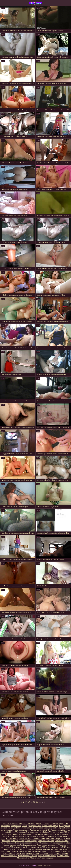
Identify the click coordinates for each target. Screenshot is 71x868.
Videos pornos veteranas (22, 834)
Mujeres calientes (33, 854)
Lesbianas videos (18, 851)
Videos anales (38, 834)
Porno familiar (27, 828)
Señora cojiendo (39, 839)
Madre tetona (24, 836)
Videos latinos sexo (17, 847)
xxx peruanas (16, 826)
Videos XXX (45, 830)
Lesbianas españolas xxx (27, 856)
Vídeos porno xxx (56, 832)
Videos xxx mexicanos (47, 836)
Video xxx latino (47, 854)
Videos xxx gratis (47, 858)
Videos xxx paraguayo (54, 839)
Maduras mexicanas (10, 824)
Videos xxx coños (22, 832)
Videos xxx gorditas (58, 830)
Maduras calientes (62, 841)
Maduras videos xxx (10, 836)
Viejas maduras (7, 830)
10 (37, 802)
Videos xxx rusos (42, 824)
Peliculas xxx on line (30, 843)
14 (45, 802)
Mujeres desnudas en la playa (36, 851)
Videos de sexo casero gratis (15, 849)
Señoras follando (50, 828)
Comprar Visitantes (44, 866)
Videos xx (58, 854)
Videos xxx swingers (50, 826)
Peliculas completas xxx (47, 856)
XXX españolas (12, 839)
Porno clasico (42, 845)
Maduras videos (23, 858)
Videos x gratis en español (12, 845)
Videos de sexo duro (21, 830)
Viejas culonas (6, 843)
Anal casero (34, 830)
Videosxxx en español (27, 824)
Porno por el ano (30, 845)
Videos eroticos (50, 834)
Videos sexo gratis (57, 824)
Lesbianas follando (35, 3)
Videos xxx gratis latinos (39, 832)
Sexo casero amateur (33, 847)
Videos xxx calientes (34, 849)
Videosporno (53, 845)
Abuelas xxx (35, 858)
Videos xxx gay (31, 841)
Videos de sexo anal (50, 849)
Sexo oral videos (18, 841)
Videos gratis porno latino (32, 826)
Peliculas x (34, 836)
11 (39, 802)
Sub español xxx (14, 828)
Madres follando (25, 839)
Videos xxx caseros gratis (52, 847)
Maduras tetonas (63, 856)
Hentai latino (38, 828)
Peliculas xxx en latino (62, 843)
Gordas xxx (21, 854)
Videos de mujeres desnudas (59, 851)
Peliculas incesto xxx (46, 841)
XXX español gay (45, 843)
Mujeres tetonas (64, 828)
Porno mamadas (9, 854)
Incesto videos (63, 834)
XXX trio (66, 847)
